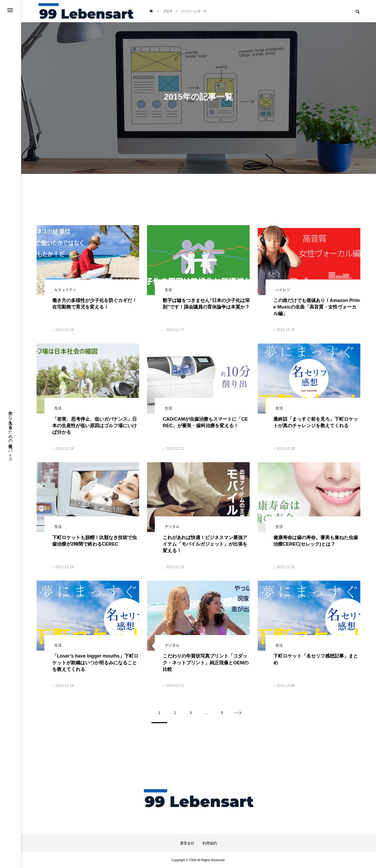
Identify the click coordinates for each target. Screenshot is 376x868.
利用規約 (210, 843)
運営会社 (187, 843)
